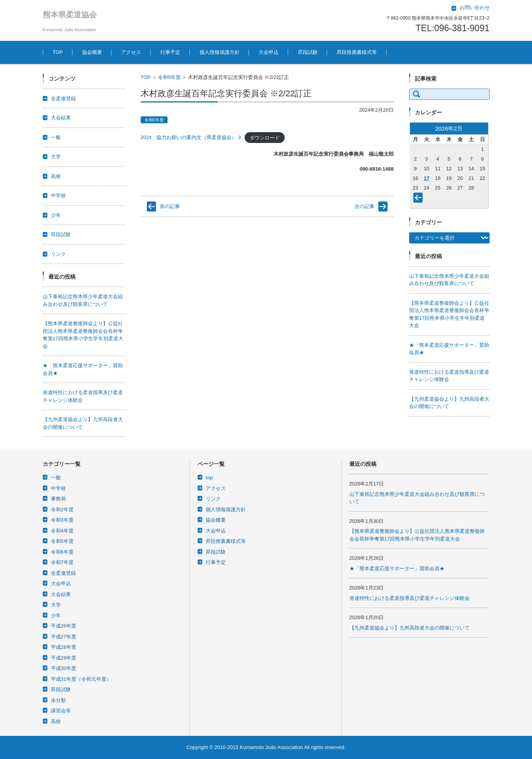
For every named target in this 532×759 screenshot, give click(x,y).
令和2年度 (62, 510)
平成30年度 (64, 668)
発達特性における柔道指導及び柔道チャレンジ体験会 (409, 598)
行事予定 (170, 52)
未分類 (58, 700)
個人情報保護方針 (220, 52)
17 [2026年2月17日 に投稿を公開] (426, 178)
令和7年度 (62, 562)
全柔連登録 (63, 98)
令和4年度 (62, 531)
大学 (56, 157)
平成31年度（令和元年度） (81, 679)
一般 (56, 137)
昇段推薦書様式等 (357, 52)
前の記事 (170, 206)
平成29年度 (64, 658)
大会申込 (269, 52)
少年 (56, 215)
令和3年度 (62, 520)
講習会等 (61, 711)
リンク (58, 254)
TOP (58, 52)
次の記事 (364, 206)
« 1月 (420, 199)
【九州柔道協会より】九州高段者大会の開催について (409, 628)
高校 (56, 176)
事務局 (58, 499)
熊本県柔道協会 (70, 15)
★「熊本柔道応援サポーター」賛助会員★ (397, 568)
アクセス (131, 52)
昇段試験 (308, 52)
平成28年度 (64, 647)
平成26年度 (64, 626)
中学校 (58, 196)
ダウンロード (265, 137)
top (209, 478)
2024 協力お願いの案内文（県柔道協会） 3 (191, 137)
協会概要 (92, 52)
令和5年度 (169, 77)
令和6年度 (62, 552)
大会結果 (61, 118)
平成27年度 (64, 637)
